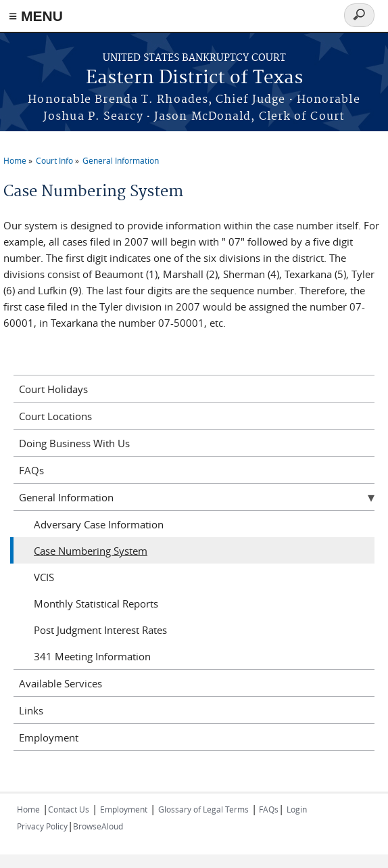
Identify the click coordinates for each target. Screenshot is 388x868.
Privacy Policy (42, 826)
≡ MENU (36, 16)
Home (15, 160)
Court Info (54, 160)
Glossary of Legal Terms (203, 809)
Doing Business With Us (74, 443)
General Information (121, 160)
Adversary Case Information (99, 524)
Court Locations (55, 416)
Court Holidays (53, 389)
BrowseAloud (98, 826)
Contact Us (69, 809)
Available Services (60, 683)
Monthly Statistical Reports (96, 603)
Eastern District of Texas (194, 78)
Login (297, 809)
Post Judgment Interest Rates (100, 630)
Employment (49, 737)
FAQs (31, 470)
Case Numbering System (91, 551)
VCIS (44, 577)
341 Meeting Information (92, 656)
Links (31, 710)
